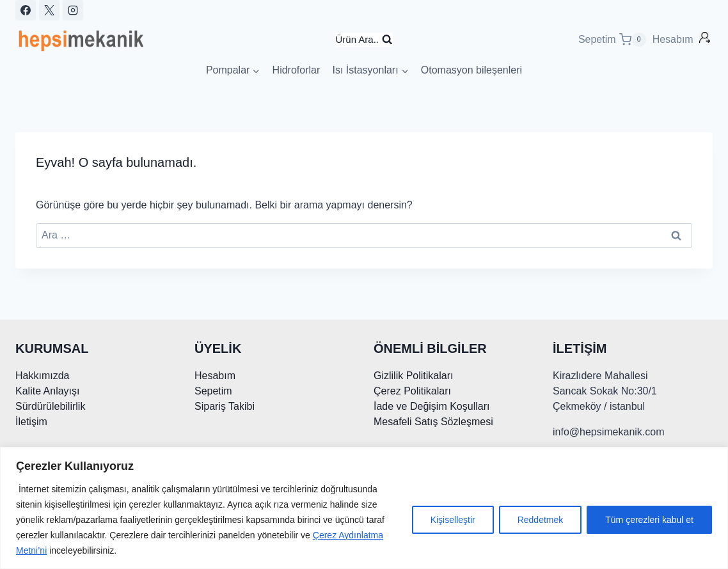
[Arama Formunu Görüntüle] (364, 40)
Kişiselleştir (453, 520)
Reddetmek (541, 520)
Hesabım (674, 39)
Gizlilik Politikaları (413, 376)
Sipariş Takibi (225, 406)
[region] (364, 508)
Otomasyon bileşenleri (471, 70)
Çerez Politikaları (412, 391)
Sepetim (213, 391)
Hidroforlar (297, 70)
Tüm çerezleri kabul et (649, 520)
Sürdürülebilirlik (50, 406)
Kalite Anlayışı (48, 391)
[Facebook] (26, 10)
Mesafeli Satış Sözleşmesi (433, 422)
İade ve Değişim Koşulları (431, 406)
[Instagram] (73, 10)
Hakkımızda (42, 376)
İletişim (31, 422)
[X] (49, 10)
